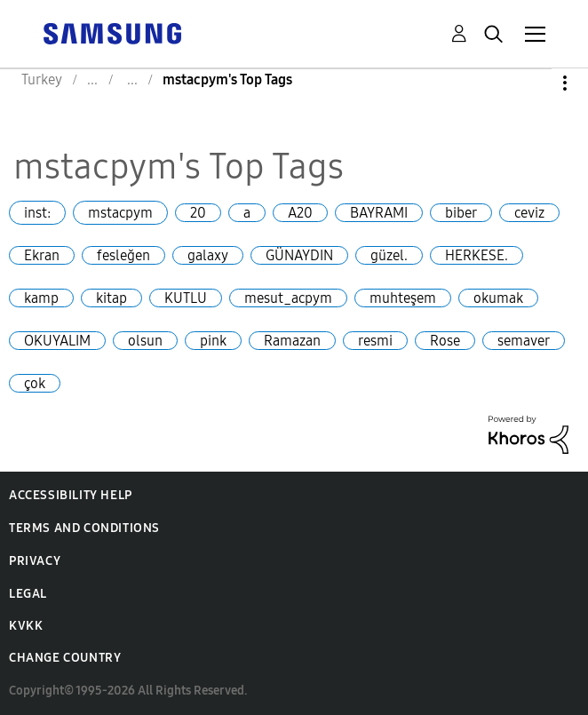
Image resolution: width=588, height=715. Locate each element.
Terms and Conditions (84, 528)
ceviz (529, 213)
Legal (28, 594)
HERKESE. (477, 255)
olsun (145, 341)
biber (461, 213)
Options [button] (535, 83)
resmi (375, 341)
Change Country (65, 658)
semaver (524, 341)
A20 (300, 213)
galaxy (208, 255)
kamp (41, 298)
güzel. (389, 255)
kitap (111, 298)
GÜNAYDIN (299, 255)
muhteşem (403, 298)
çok (35, 383)
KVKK (26, 626)
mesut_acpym (288, 298)
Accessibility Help (71, 495)
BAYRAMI (379, 213)
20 (198, 213)
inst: (37, 213)
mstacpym (120, 213)
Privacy (35, 561)
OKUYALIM (57, 341)
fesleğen (123, 255)
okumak (498, 298)
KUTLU (186, 298)
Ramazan (292, 341)
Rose (445, 341)
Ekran (42, 255)
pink (213, 341)
